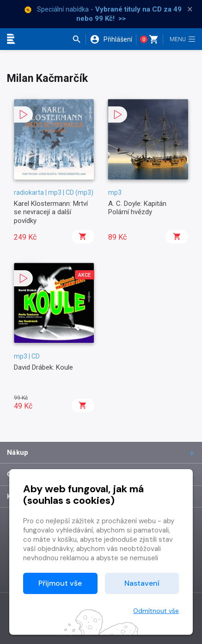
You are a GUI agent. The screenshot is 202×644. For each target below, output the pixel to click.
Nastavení (142, 583)
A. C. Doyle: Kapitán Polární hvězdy (137, 208)
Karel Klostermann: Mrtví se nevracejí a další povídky (51, 212)
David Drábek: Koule (43, 367)
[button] (79, 39)
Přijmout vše (60, 583)
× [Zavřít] (190, 9)
